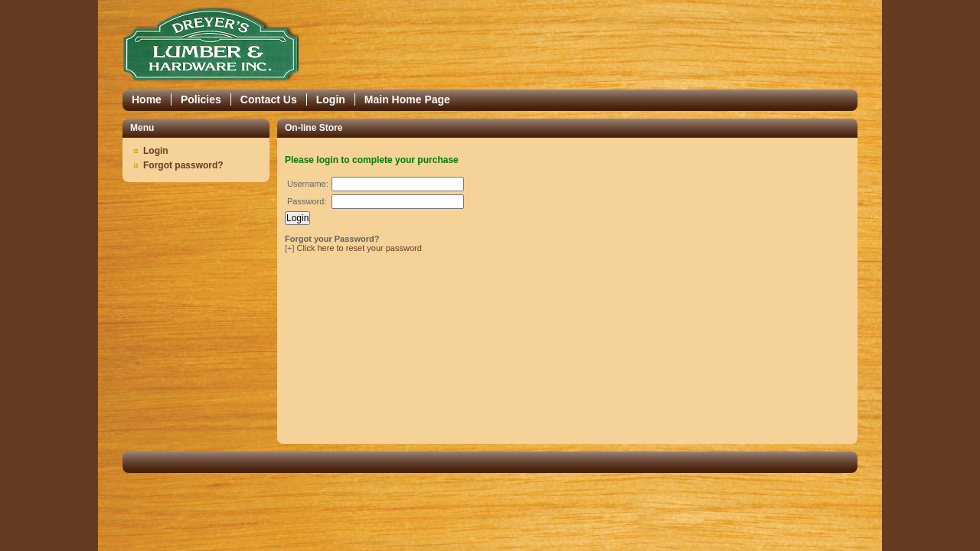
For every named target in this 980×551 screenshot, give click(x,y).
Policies (201, 99)
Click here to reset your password (359, 248)
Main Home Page (407, 99)
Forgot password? (183, 165)
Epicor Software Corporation (211, 45)
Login (331, 99)
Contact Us (269, 99)
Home (147, 99)
